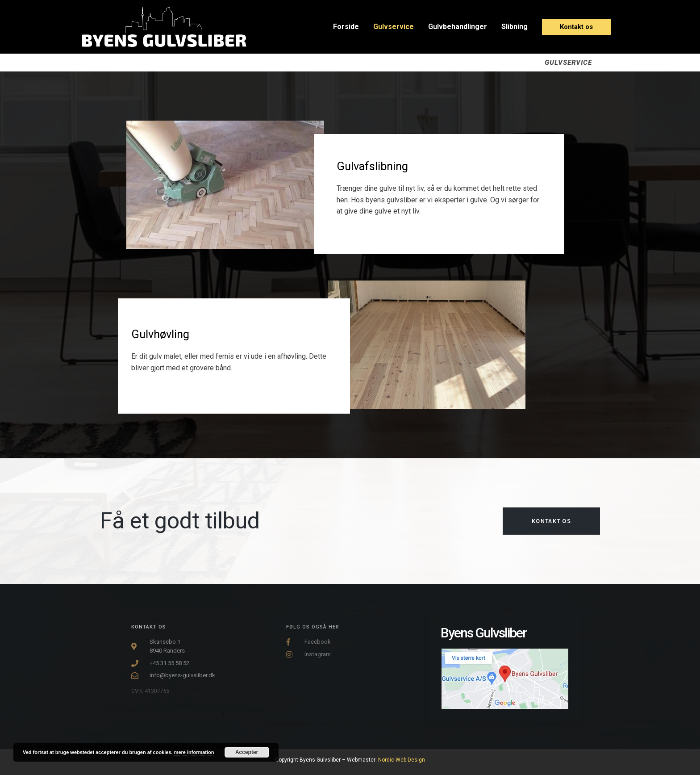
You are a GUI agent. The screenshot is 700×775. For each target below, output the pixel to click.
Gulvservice (394, 27)
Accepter (247, 752)
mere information (194, 752)
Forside (346, 27)
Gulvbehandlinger (458, 27)
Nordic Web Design (402, 760)
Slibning (515, 27)
